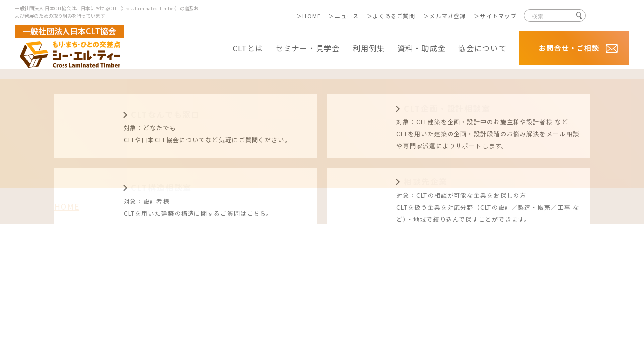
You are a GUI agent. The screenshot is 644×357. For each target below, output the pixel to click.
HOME (311, 16)
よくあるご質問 (394, 16)
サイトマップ (498, 16)
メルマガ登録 (448, 16)
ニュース (347, 16)
